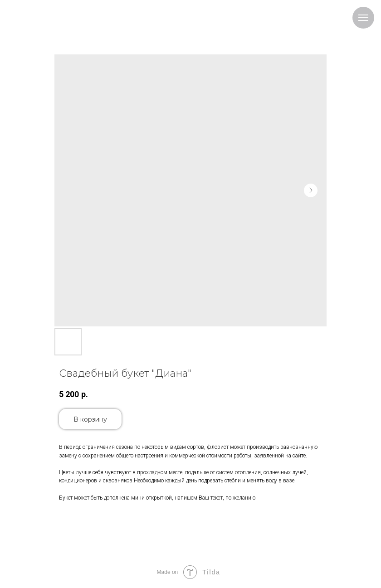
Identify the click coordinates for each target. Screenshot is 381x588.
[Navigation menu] (363, 18)
